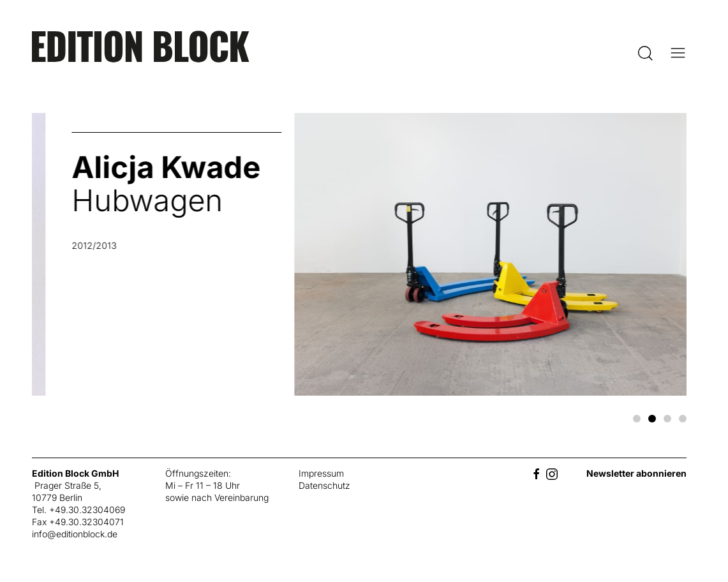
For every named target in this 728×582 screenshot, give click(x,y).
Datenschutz (324, 485)
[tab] (637, 419)
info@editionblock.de (75, 534)
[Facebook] (537, 473)
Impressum (321, 473)
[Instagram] (552, 473)
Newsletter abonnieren (636, 473)
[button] (645, 53)
